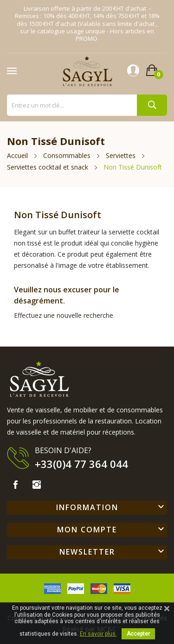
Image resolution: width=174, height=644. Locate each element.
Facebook (15, 485)
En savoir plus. (98, 634)
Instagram (37, 485)
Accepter (138, 634)
